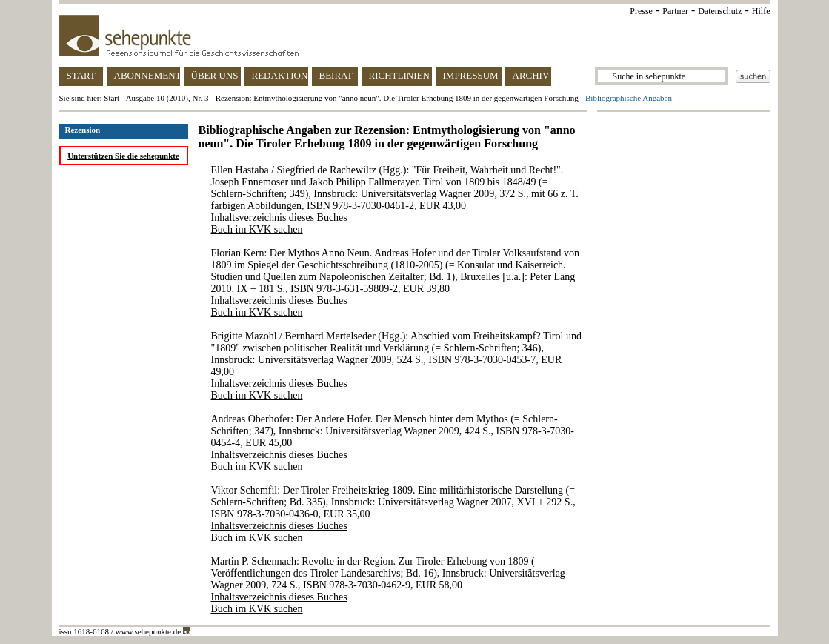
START (81, 75)
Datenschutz (720, 11)
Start (111, 98)
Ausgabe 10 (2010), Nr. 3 (167, 98)
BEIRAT (336, 75)
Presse (641, 11)
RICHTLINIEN (399, 75)
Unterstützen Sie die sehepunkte (123, 156)
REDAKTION (280, 75)
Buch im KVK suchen (257, 229)
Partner (675, 11)
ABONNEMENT (147, 75)
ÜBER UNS (215, 75)
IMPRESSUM (471, 75)
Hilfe (761, 11)
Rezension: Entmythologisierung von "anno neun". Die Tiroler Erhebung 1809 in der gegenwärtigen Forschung (397, 98)
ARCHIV (531, 75)
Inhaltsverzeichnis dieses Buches (279, 218)
